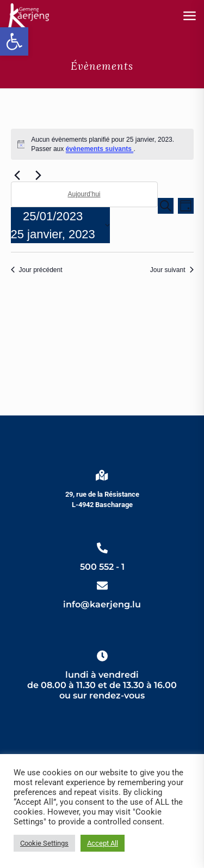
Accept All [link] (103, 843)
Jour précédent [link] (37, 270)
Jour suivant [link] (172, 270)
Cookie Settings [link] (44, 843)
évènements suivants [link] (100, 149)
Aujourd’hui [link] (84, 194)
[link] (14, 41)
